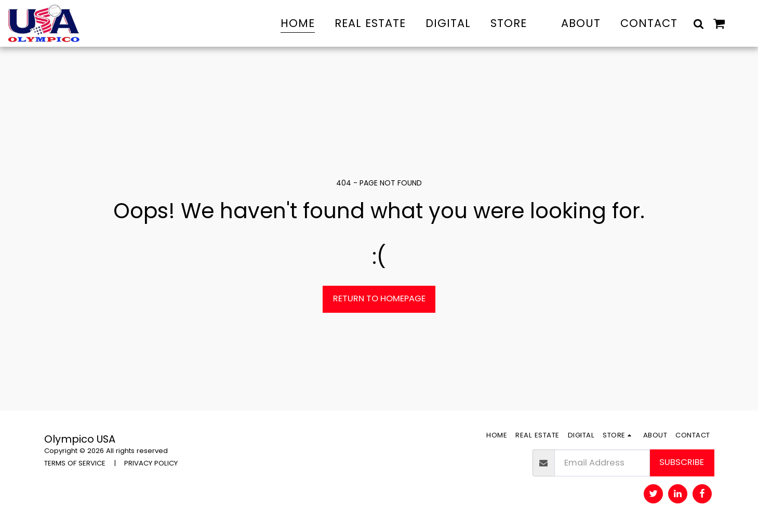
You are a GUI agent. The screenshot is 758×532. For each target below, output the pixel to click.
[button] (699, 23)
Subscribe (682, 462)
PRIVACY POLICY (151, 463)
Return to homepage (379, 298)
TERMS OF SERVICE (75, 463)
